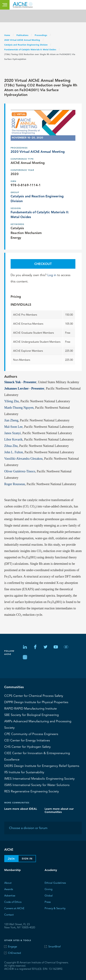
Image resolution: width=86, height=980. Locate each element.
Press (48, 902)
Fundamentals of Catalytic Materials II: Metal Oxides (30, 49)
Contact (9, 915)
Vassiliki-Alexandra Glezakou (23, 459)
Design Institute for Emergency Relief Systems (42, 766)
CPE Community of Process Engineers (31, 734)
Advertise (10, 895)
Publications (22, 35)
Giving (48, 889)
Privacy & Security (55, 908)
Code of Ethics (13, 902)
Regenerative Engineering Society (32, 791)
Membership (12, 870)
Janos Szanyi (13, 433)
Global (49, 895)
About (8, 883)
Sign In (27, 859)
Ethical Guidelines (55, 883)
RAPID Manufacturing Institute (31, 708)
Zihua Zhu (11, 446)
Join (11, 858)
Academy (51, 870)
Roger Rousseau (15, 484)
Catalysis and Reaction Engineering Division (26, 45)
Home (7, 35)
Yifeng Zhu (12, 401)
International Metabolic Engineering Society (39, 779)
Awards (9, 889)
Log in (52, 275)
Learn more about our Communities (59, 810)
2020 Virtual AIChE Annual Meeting (22, 40)
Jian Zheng (11, 420)
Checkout (43, 264)
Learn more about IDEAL (21, 809)
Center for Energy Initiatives (27, 740)
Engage (12, 946)
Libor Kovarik (13, 439)
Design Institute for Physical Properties (36, 702)
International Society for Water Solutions (37, 785)
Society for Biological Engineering (31, 715)
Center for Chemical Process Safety (34, 696)
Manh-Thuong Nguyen (19, 408)
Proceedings (41, 35)
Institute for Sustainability (24, 772)
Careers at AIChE (14, 908)
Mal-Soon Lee (13, 427)
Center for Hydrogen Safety (28, 747)
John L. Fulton (14, 452)
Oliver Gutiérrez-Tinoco (20, 471)
